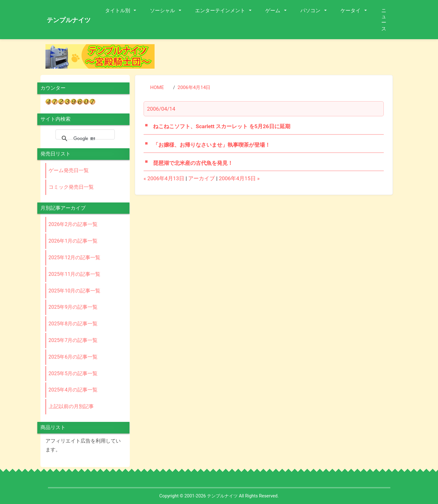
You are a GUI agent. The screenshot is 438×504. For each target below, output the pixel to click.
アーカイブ (201, 178)
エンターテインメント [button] (221, 10)
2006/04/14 (161, 109)
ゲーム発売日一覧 (69, 170)
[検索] (84, 139)
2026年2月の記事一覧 (73, 224)
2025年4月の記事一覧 (73, 390)
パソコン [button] (311, 10)
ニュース (384, 20)
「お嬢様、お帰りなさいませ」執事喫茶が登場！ (212, 145)
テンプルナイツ (69, 20)
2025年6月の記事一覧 (73, 357)
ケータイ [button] (351, 10)
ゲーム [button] (273, 10)
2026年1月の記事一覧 (73, 241)
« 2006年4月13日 (164, 178)
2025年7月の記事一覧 (73, 340)
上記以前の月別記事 (71, 406)
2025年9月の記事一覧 (73, 307)
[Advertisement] (279, 58)
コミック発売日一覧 (71, 187)
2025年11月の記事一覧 (75, 274)
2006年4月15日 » (239, 178)
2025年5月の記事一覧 (73, 373)
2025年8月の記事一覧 (73, 324)
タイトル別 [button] (118, 10)
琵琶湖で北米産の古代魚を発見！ (193, 163)
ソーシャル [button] (163, 10)
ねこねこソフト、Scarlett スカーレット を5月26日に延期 (222, 126)
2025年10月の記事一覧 (75, 291)
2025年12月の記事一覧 (75, 257)
